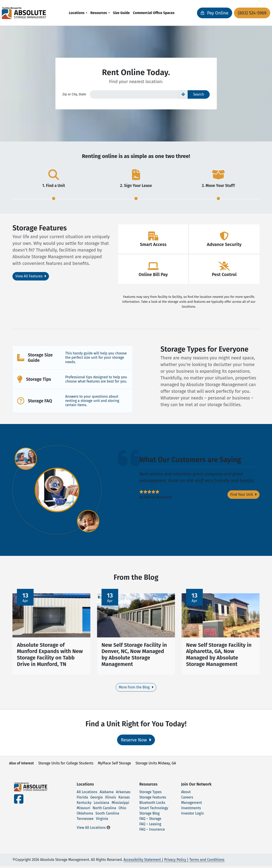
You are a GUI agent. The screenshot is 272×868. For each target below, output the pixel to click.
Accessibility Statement (142, 862)
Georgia (97, 799)
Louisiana (101, 805)
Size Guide (121, 13)
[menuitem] (78, 13)
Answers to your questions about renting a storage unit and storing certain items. (92, 401)
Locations (77, 13)
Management (192, 805)
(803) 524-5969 (238, 13)
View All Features (31, 276)
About (186, 794)
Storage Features (153, 799)
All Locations (87, 794)
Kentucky (84, 805)
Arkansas (123, 794)
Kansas (124, 799)
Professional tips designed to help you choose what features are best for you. (96, 379)
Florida (82, 799)
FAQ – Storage (150, 821)
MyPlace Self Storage (114, 765)
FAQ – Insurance (152, 831)
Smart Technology (154, 810)
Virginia (102, 821)
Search (199, 94)
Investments (191, 810)
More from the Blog (136, 689)
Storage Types (150, 794)
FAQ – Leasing (150, 826)
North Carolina (104, 810)
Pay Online (200, 13)
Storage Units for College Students (66, 765)
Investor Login (193, 815)
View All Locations (93, 830)
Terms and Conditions (207, 862)
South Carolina (107, 815)
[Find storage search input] (134, 94)
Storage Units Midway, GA (156, 765)
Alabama (107, 794)
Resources (99, 13)
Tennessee (85, 821)
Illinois (111, 799)
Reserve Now (136, 742)
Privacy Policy (175, 862)
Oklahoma (85, 815)
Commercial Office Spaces (154, 13)
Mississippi (120, 805)
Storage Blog (149, 815)
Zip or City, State (74, 94)
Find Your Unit (244, 494)
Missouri (84, 810)
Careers (187, 799)
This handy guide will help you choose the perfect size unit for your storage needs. (96, 357)
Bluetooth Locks (152, 805)
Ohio (122, 810)
